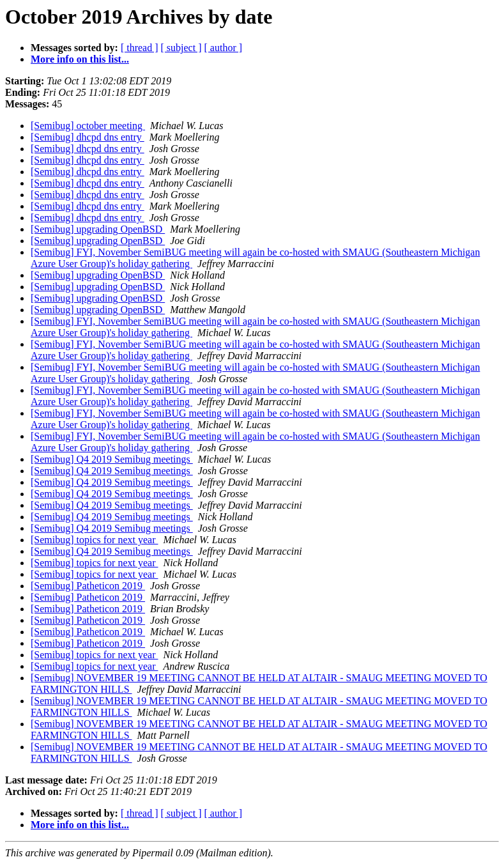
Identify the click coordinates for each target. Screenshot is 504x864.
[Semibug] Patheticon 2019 (88, 586)
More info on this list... (80, 59)
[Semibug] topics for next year (95, 540)
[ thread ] (140, 48)
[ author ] (224, 48)
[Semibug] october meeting (88, 126)
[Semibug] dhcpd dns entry (88, 137)
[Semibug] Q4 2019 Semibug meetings (112, 459)
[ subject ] (181, 48)
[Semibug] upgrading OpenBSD (98, 229)
